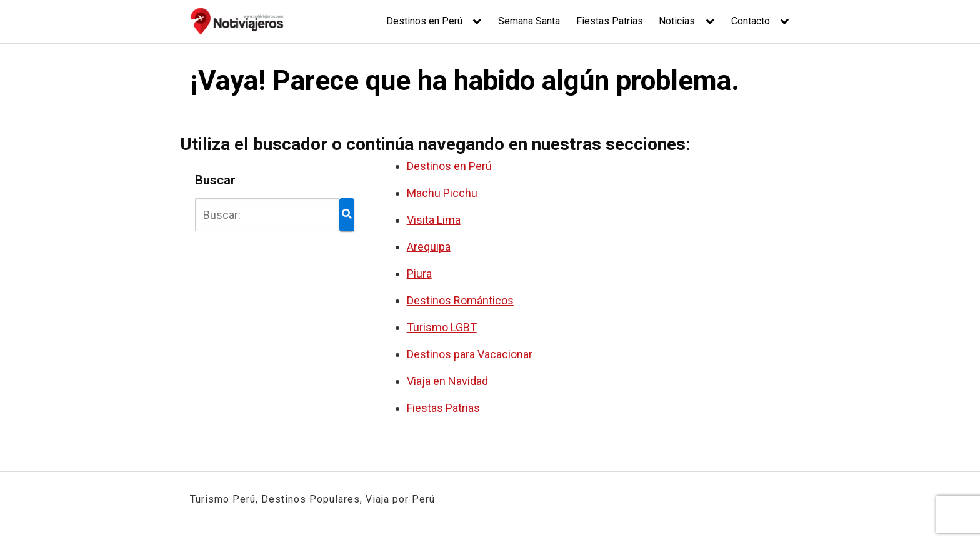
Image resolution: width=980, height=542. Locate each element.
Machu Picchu (442, 193)
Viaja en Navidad (447, 381)
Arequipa (429, 247)
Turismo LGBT (442, 327)
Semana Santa (529, 21)
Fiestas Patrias (610, 21)
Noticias (677, 21)
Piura (419, 274)
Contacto (751, 21)
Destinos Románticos (460, 300)
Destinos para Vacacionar (470, 354)
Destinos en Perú (424, 21)
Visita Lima (434, 220)
